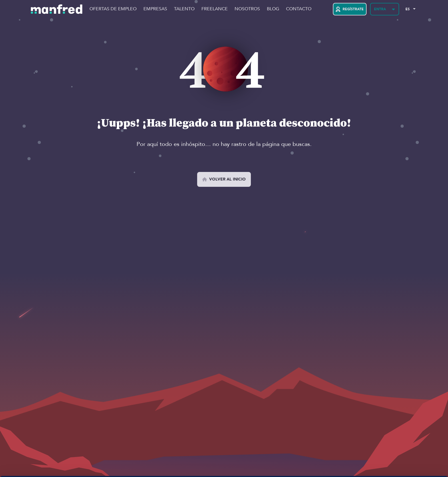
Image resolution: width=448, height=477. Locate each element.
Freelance (215, 9)
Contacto (299, 9)
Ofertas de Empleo (113, 9)
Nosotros (247, 9)
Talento (184, 9)
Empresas (155, 9)
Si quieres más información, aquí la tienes (61, 466)
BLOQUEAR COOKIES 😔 (400, 458)
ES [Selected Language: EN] (408, 9)
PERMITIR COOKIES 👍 (400, 441)
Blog (273, 9)
